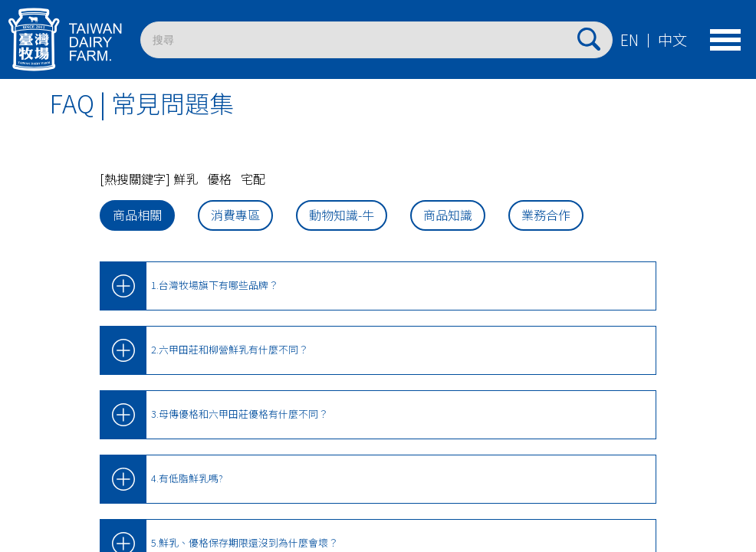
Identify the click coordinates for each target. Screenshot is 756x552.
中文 (672, 40)
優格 (219, 179)
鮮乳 (186, 179)
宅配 (253, 179)
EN (629, 40)
